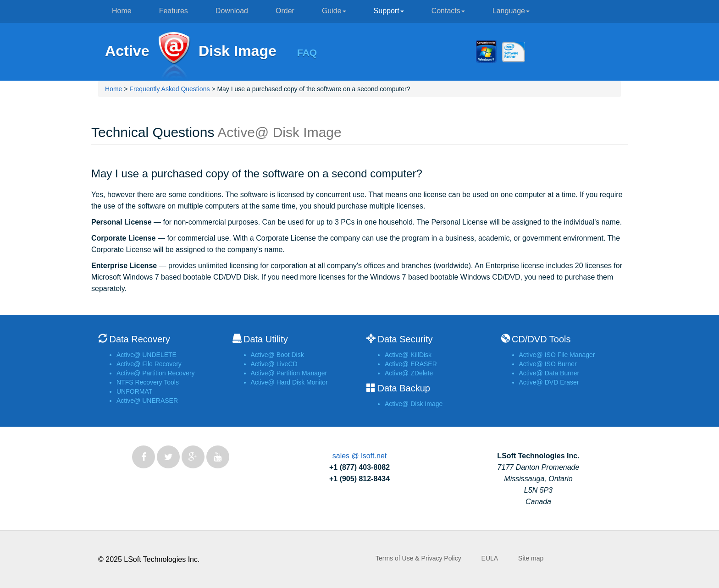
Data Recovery (139, 339)
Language (511, 11)
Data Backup (404, 388)
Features (174, 11)
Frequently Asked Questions (169, 89)
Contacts (448, 11)
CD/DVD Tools (541, 339)
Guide (334, 11)
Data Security (405, 339)
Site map (531, 558)
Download (232, 11)
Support (389, 11)
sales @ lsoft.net (360, 456)
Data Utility (266, 339)
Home (122, 11)
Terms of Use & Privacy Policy (418, 558)
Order (285, 11)
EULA (490, 558)
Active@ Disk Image (174, 56)
